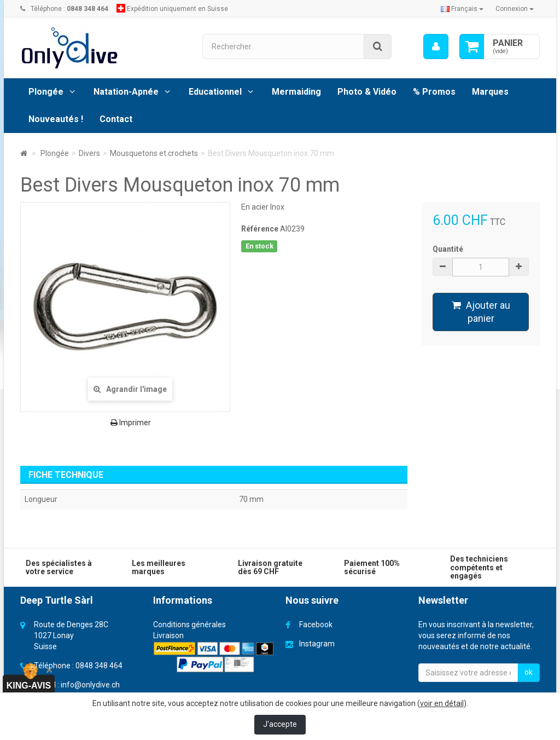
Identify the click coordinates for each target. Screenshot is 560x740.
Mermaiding (296, 92)
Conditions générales (189, 625)
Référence (260, 229)
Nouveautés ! (56, 119)
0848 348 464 (99, 666)
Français (462, 9)
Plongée (46, 92)
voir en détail (442, 703)
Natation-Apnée (126, 92)
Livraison (168, 635)
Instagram (317, 644)
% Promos (434, 92)
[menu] (436, 47)
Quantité (448, 249)
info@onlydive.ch (90, 685)
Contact (116, 119)
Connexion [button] (515, 9)
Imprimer (131, 423)
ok (529, 672)
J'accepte (280, 724)
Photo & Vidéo (367, 92)
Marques (490, 92)
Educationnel (215, 92)
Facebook (316, 625)
